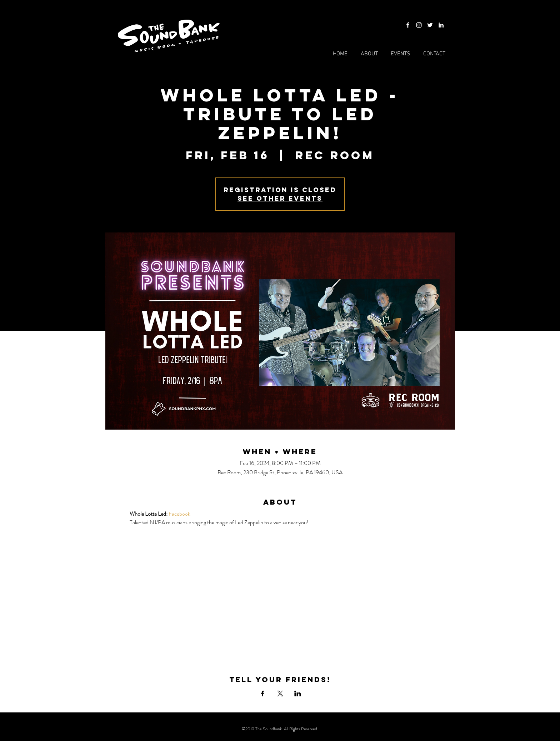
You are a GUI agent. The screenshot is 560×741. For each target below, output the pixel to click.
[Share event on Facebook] (263, 694)
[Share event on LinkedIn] (298, 694)
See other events (280, 198)
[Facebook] (408, 25)
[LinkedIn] (441, 25)
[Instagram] (419, 25)
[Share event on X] (280, 694)
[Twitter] (430, 25)
